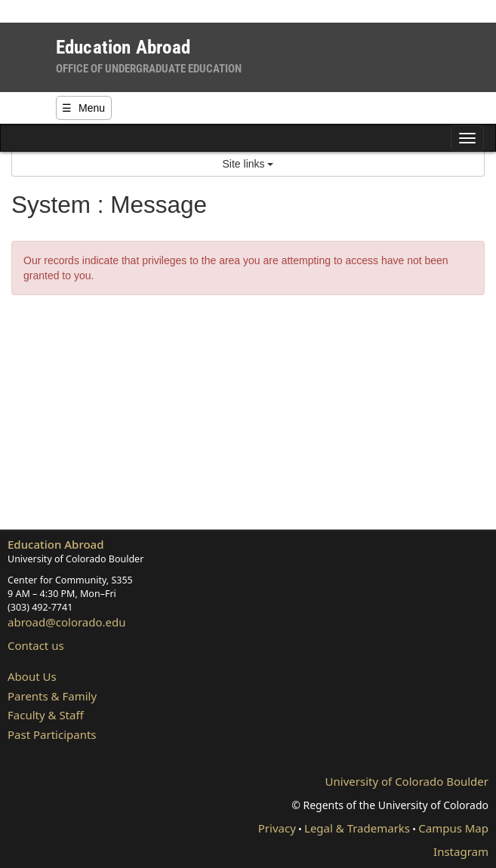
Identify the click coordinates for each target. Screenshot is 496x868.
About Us (32, 676)
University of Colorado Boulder (407, 781)
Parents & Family (52, 696)
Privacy (277, 828)
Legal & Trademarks (357, 828)
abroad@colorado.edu (67, 622)
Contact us (36, 645)
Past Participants (52, 734)
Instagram (461, 851)
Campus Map (453, 828)
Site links (248, 164)
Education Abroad (56, 544)
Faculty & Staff (46, 715)
